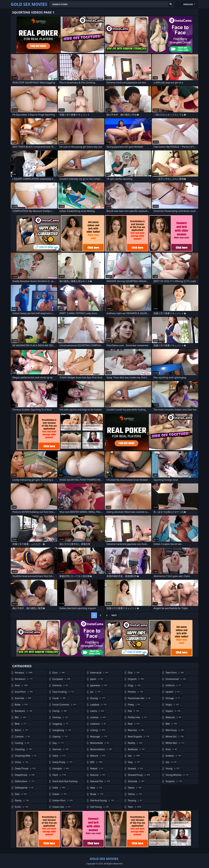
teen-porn (175, 673)
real (134, 724)
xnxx (171, 749)
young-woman (177, 775)
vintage (173, 698)
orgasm (136, 679)
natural (98, 775)
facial (60, 698)
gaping (60, 737)
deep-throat (25, 768)
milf (97, 762)
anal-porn (24, 692)
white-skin (175, 743)
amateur (24, 673)
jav (96, 692)
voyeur (173, 711)
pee (134, 711)
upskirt (173, 692)
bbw (21, 724)
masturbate (100, 743)
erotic (22, 807)
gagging (61, 724)
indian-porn (63, 800)
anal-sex (23, 698)
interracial (100, 673)
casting (22, 743)
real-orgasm (139, 737)
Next (114, 615)
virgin (173, 705)
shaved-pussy (139, 775)
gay (59, 743)
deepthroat (25, 775)
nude (97, 794)
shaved (136, 768)
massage (99, 737)
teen (135, 807)
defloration (25, 781)
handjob (61, 768)
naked (97, 768)
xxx (171, 762)
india (59, 788)
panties (136, 692)
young (173, 768)
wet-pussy (175, 730)
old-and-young (102, 800)
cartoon (23, 737)
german (61, 749)
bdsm (22, 730)
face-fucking (63, 692)
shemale (137, 781)
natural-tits (100, 781)
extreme (60, 685)
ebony (22, 800)
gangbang (62, 730)
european (62, 679)
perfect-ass (138, 717)
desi (21, 794)
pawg (134, 705)
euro (59, 673)
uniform (173, 685)
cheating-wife (26, 756)
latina (97, 711)
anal (22, 685)
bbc (21, 717)
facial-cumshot (65, 705)
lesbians (98, 724)
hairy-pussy (63, 762)
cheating (24, 749)
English (188, 4)
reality (135, 743)
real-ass (136, 730)
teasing (135, 800)
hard (60, 775)
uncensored (176, 679)
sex (134, 756)
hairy (59, 756)
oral (134, 673)
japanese (99, 685)
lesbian (98, 717)
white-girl (175, 737)
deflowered (24, 788)
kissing (98, 698)
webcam (174, 717)
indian (60, 794)
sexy (134, 762)
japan (97, 679)
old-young (100, 807)
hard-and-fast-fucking (65, 782)
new (96, 788)
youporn (174, 781)
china (22, 762)
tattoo (135, 794)
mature (98, 756)
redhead (137, 749)
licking (98, 730)
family (60, 711)
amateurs (24, 679)
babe (21, 705)
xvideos (174, 756)
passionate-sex (139, 698)
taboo (135, 788)
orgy (134, 685)
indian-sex (62, 807)
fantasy (61, 717)
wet (171, 724)
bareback (24, 711)
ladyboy (99, 705)
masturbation (101, 749)
